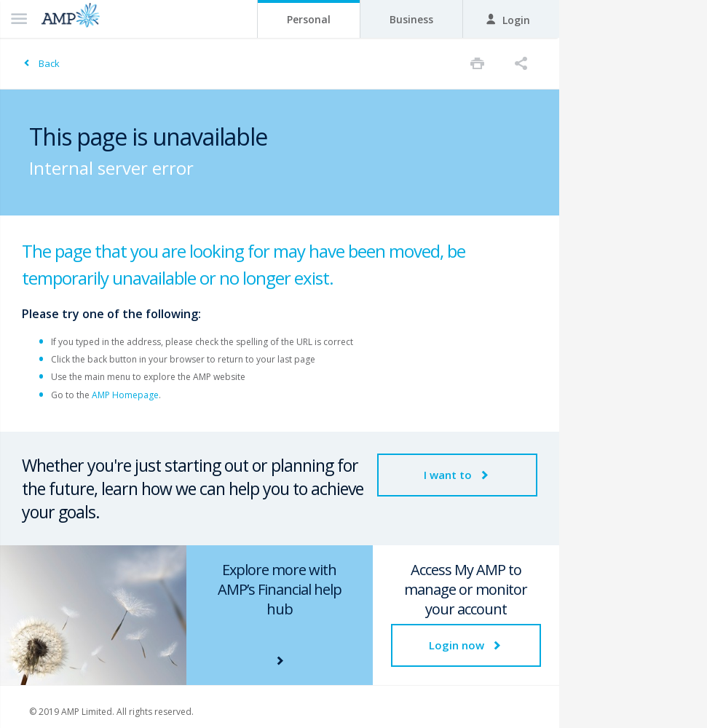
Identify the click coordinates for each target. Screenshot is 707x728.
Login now (466, 645)
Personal (309, 19)
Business (411, 19)
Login (507, 20)
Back (49, 63)
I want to (457, 475)
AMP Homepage (125, 395)
